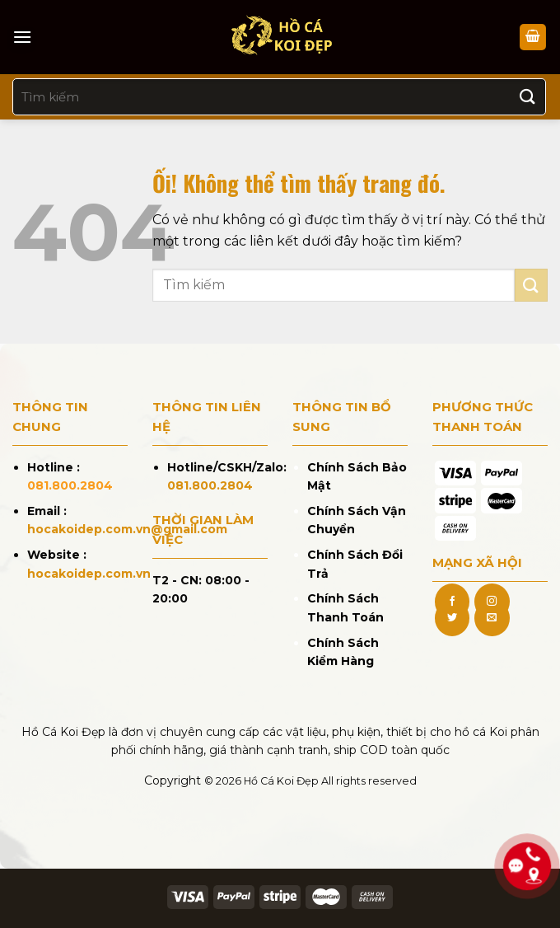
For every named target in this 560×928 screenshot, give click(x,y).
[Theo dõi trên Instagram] (492, 602)
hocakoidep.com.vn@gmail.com (127, 529)
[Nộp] (528, 97)
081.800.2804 (70, 485)
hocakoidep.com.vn (89, 574)
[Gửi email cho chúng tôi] (492, 618)
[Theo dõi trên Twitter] (452, 618)
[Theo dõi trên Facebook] (452, 602)
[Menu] (22, 37)
